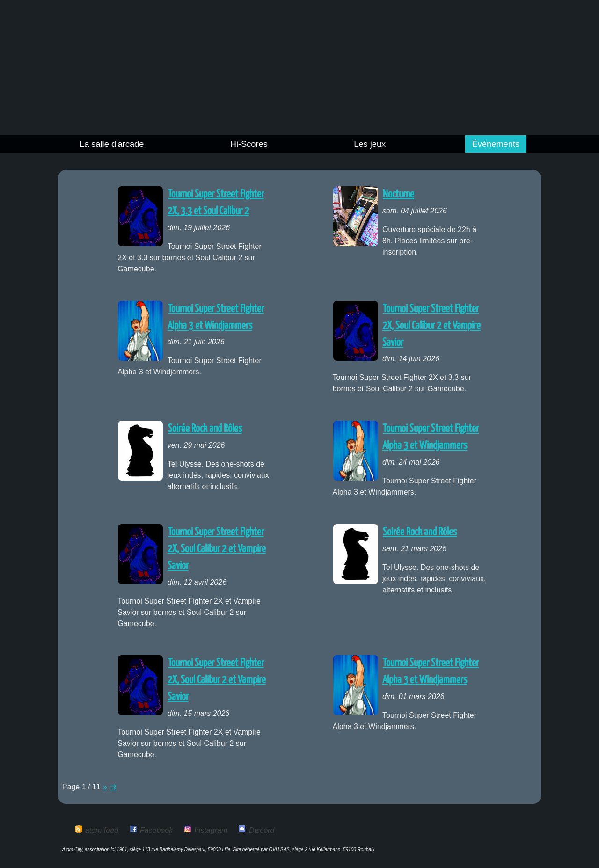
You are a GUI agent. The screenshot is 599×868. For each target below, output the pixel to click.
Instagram (211, 830)
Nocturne (398, 194)
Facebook (156, 830)
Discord (262, 830)
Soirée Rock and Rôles (205, 429)
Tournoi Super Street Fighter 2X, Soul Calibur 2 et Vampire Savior (431, 326)
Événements (496, 144)
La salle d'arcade (112, 144)
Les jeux (370, 144)
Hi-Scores (249, 144)
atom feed (102, 830)
